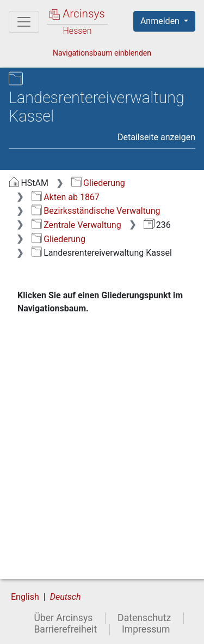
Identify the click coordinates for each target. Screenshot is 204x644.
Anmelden (161, 21)
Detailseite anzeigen (156, 137)
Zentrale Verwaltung (76, 225)
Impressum (146, 629)
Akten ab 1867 (66, 197)
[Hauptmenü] (24, 22)
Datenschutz (144, 618)
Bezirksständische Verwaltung (96, 211)
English (25, 597)
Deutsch (66, 597)
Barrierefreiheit (65, 629)
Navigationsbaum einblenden (102, 53)
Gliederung (98, 183)
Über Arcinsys (63, 618)
